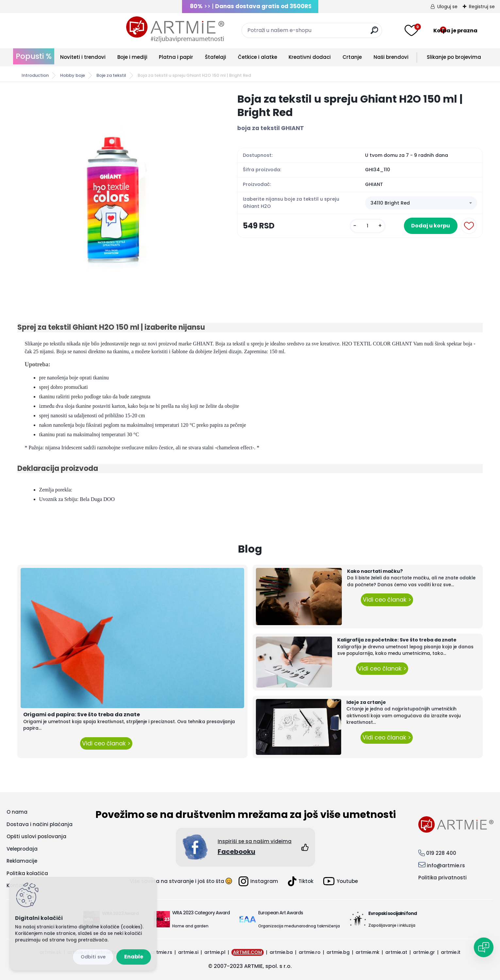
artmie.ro (310, 952)
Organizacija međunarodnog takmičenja (299, 926)
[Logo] (66, 29)
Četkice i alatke (258, 57)
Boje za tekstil (111, 75)
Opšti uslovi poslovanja (36, 836)
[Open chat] (484, 947)
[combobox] (421, 204)
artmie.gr (424, 952)
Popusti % (34, 56)
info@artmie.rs (446, 865)
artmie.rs (162, 952)
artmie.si (188, 952)
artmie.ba (281, 952)
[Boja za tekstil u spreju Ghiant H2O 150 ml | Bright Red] (117, 190)
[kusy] (358, 229)
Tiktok (301, 881)
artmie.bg (338, 952)
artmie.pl (215, 952)
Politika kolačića (27, 873)
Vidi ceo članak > (106, 743)
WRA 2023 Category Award (201, 913)
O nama (17, 812)
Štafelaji (216, 57)
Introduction (35, 75)
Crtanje (352, 57)
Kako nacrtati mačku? (375, 571)
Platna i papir (176, 57)
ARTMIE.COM (248, 952)
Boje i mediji (132, 57)
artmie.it (451, 952)
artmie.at (396, 952)
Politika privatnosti (442, 878)
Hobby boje (73, 75)
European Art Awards (281, 913)
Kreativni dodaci (310, 57)
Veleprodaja (22, 849)
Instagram (258, 881)
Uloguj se (447, 7)
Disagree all (93, 957)
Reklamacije (22, 861)
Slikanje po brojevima (454, 57)
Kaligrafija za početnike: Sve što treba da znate (397, 640)
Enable (134, 957)
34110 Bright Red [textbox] (390, 203)
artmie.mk (367, 952)
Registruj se (482, 7)
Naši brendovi (391, 57)
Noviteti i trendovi (83, 57)
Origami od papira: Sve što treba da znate (82, 714)
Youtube (341, 881)
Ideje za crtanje (366, 702)
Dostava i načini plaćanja (40, 824)
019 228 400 (441, 853)
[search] (320, 33)
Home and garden (190, 926)
